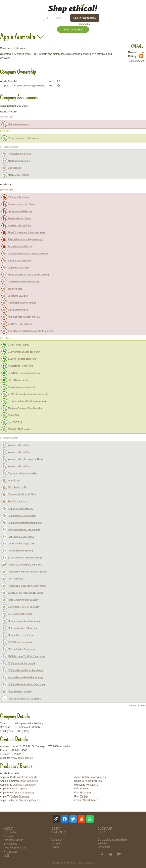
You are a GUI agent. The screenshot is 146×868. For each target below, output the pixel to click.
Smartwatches (98, 777)
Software (84, 788)
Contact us (104, 847)
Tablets (84, 796)
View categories (73, 30)
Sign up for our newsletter (112, 839)
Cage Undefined (86, 863)
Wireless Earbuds (27, 777)
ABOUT (8, 828)
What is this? (85, 24)
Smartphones (91, 800)
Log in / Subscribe (85, 18)
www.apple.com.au (22, 758)
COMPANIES (58, 832)
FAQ (6, 855)
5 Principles (10, 844)
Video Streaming (21, 796)
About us (9, 836)
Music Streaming (24, 792)
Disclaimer (57, 843)
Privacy (55, 847)
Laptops (23, 788)
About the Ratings (137, 61)
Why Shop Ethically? (16, 847)
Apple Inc (8, 86)
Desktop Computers (24, 785)
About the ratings (14, 840)
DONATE (103, 832)
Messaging (92, 785)
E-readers (86, 792)
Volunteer (103, 843)
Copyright (56, 839)
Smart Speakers (29, 781)
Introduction (11, 832)
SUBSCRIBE (105, 828)
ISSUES (56, 828)
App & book (10, 851)
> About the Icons (137, 705)
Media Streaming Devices (26, 800)
